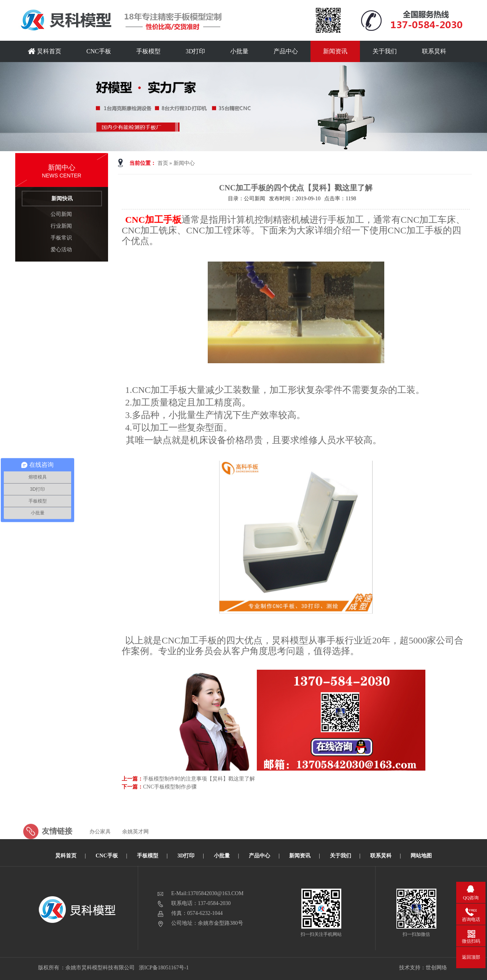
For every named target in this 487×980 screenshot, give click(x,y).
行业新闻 (61, 226)
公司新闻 (61, 214)
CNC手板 (99, 51)
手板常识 (61, 238)
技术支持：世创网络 (423, 968)
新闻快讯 (62, 199)
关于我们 (385, 51)
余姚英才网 (135, 847)
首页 (163, 163)
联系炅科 (434, 51)
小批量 (239, 51)
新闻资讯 (335, 51)
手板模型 (148, 51)
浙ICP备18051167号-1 (164, 968)
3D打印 (196, 51)
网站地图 (421, 856)
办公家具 (100, 847)
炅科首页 (45, 51)
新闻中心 (184, 163)
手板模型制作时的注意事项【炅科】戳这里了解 (199, 779)
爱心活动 (61, 250)
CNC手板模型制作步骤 (170, 787)
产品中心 (286, 51)
